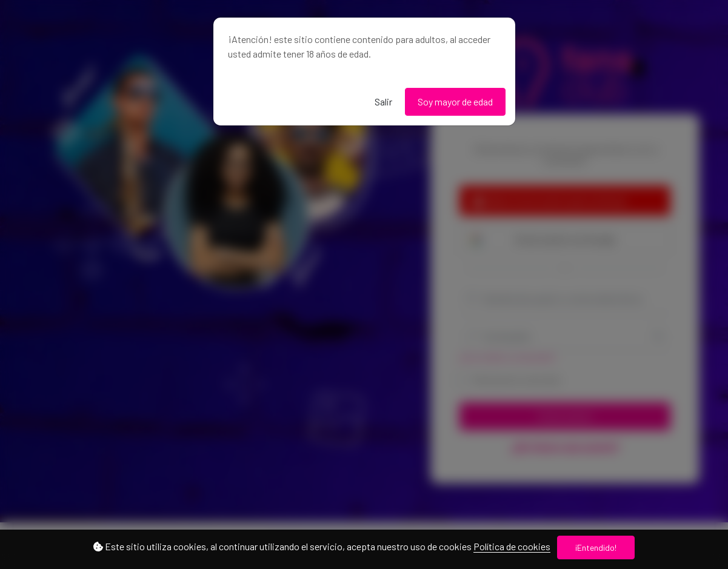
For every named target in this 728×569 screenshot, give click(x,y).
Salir (383, 101)
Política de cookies (512, 546)
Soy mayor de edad (455, 101)
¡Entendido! (596, 547)
